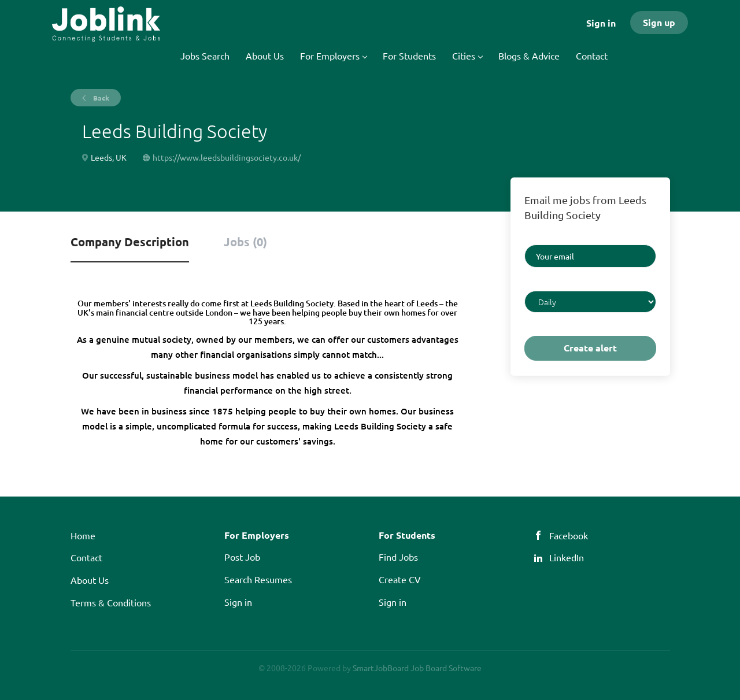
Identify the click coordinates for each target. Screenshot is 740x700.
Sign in (601, 23)
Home (83, 535)
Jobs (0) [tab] (245, 242)
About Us (90, 580)
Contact (86, 557)
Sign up (659, 22)
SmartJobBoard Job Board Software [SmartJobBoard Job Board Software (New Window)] (417, 668)
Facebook (569, 535)
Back (100, 98)
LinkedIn (567, 557)
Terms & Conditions (111, 602)
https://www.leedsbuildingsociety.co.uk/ (227, 157)
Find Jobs (398, 557)
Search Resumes (258, 579)
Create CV (400, 579)
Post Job (242, 557)
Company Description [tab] (130, 242)
